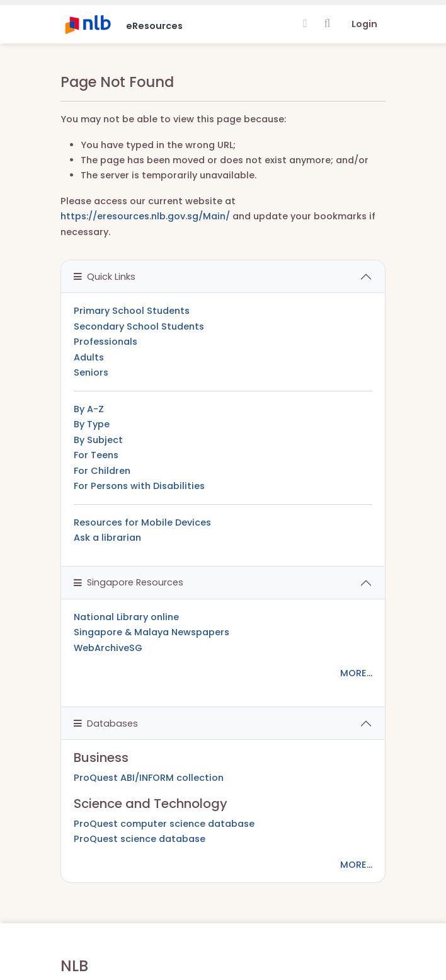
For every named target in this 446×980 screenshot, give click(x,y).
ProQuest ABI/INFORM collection (149, 778)
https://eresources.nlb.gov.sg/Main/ (145, 216)
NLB (74, 966)
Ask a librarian (107, 538)
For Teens (96, 455)
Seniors (91, 372)
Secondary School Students (139, 326)
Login (364, 24)
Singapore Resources (129, 582)
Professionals (106, 342)
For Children (102, 471)
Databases (106, 723)
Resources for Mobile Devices (142, 522)
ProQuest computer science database (164, 824)
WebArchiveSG (108, 648)
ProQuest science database (140, 839)
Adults (89, 357)
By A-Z (89, 409)
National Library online (126, 617)
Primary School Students (132, 311)
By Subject (98, 440)
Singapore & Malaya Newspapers (152, 632)
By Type (92, 424)
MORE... (356, 673)
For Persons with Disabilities (139, 486)
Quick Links (105, 277)
